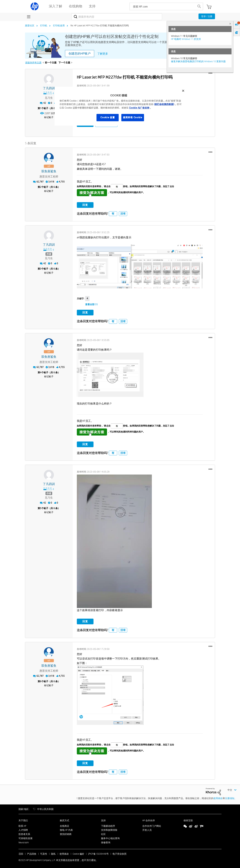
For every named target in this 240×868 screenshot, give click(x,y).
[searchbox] (163, 6)
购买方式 (64, 820)
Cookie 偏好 (78, 853)
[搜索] (117, 17)
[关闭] (183, 91)
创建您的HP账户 (80, 54)
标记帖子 (49, 117)
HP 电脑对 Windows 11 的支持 (186, 39)
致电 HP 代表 (66, 829)
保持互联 (188, 820)
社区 (103, 834)
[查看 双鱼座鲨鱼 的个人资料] (49, 171)
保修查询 (106, 842)
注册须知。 (231, 798)
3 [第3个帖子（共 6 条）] (41, 268)
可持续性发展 (25, 838)
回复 (85, 204)
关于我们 (23, 820)
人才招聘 (23, 829)
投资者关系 (24, 834)
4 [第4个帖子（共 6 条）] (41, 372)
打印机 (44, 26)
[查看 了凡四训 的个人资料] (49, 88)
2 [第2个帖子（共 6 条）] (41, 186)
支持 (103, 820)
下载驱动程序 (108, 825)
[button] (210, 73)
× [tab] (230, 24)
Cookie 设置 (107, 117)
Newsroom (24, 842)
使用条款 (218, 798)
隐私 (53, 853)
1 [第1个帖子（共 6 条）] (41, 108)
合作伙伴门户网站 (152, 825)
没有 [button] (123, 213)
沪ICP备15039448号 (98, 853)
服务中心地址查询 (110, 838)
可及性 (44, 853)
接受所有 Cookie (133, 117)
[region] (121, 106)
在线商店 (64, 825)
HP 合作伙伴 (149, 820)
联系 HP (22, 825)
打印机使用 (59, 26)
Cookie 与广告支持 (139, 108)
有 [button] (113, 213)
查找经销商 (66, 834)
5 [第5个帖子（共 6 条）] (41, 508)
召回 (21, 853)
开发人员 (147, 829)
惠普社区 (30, 26)
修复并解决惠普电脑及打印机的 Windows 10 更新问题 (198, 61)
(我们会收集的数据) (164, 104)
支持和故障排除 (109, 829)
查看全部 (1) (91, 304)
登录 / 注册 (207, 16)
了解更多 (103, 54)
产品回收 (32, 853)
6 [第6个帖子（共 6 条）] (41, 681)
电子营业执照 (119, 853)
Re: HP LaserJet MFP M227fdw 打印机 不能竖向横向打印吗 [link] (100, 26)
